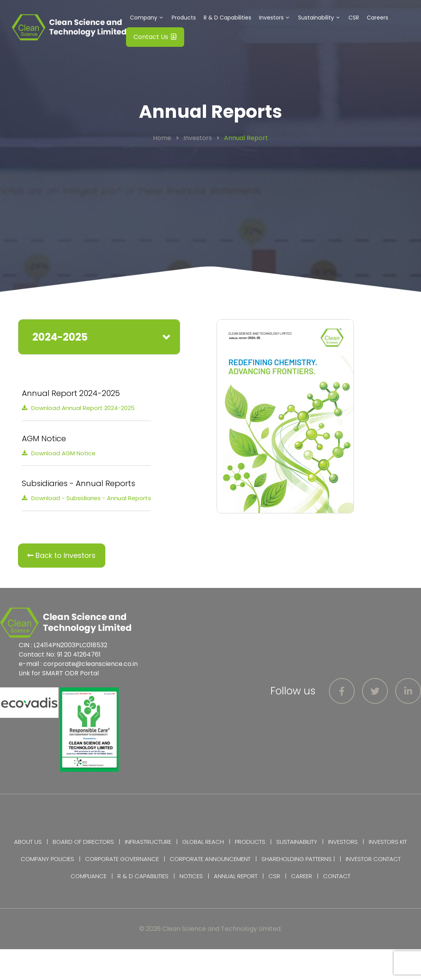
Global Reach (203, 842)
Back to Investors (61, 555)
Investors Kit (388, 842)
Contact (337, 876)
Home (162, 138)
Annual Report (236, 876)
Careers (377, 18)
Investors (277, 18)
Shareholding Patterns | (298, 859)
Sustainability (321, 18)
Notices (191, 876)
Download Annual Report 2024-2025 (83, 408)
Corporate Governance (122, 859)
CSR (354, 18)
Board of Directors (83, 842)
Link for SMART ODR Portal (59, 673)
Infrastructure (148, 842)
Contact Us (155, 37)
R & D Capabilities (227, 18)
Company (149, 18)
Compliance (89, 876)
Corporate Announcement (210, 859)
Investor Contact (373, 859)
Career (302, 876)
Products (184, 18)
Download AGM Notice (63, 453)
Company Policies (47, 859)
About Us (28, 842)
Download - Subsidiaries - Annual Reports (91, 498)
